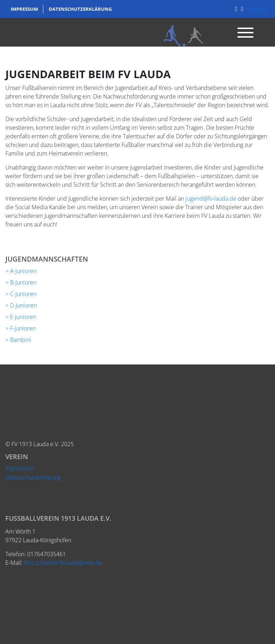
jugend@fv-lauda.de (211, 199)
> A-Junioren (21, 271)
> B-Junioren (21, 282)
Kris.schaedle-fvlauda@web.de (63, 563)
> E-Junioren (21, 317)
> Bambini (18, 340)
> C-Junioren (21, 294)
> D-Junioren (21, 305)
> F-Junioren (21, 328)
